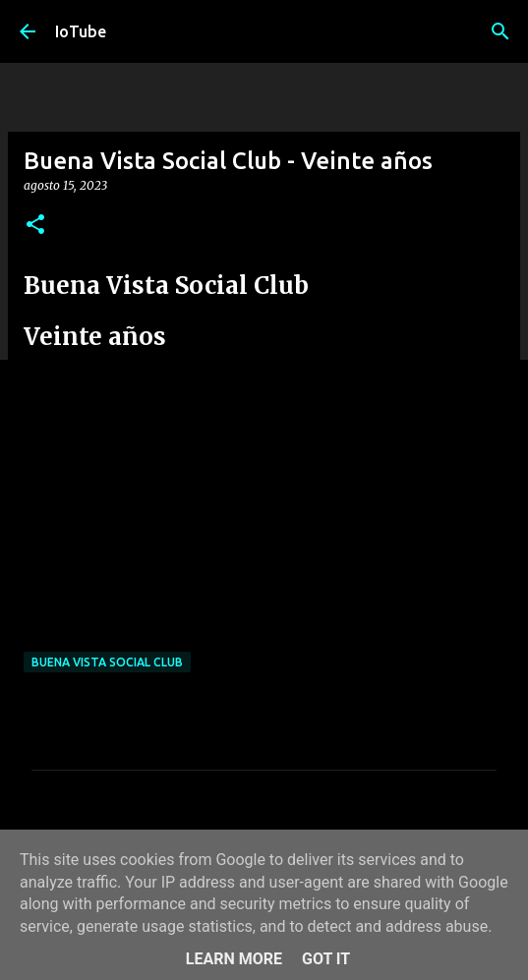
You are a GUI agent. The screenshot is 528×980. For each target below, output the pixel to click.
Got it (326, 959)
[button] (35, 226)
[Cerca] (500, 31)
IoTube (81, 31)
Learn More (234, 959)
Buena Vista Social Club (107, 662)
